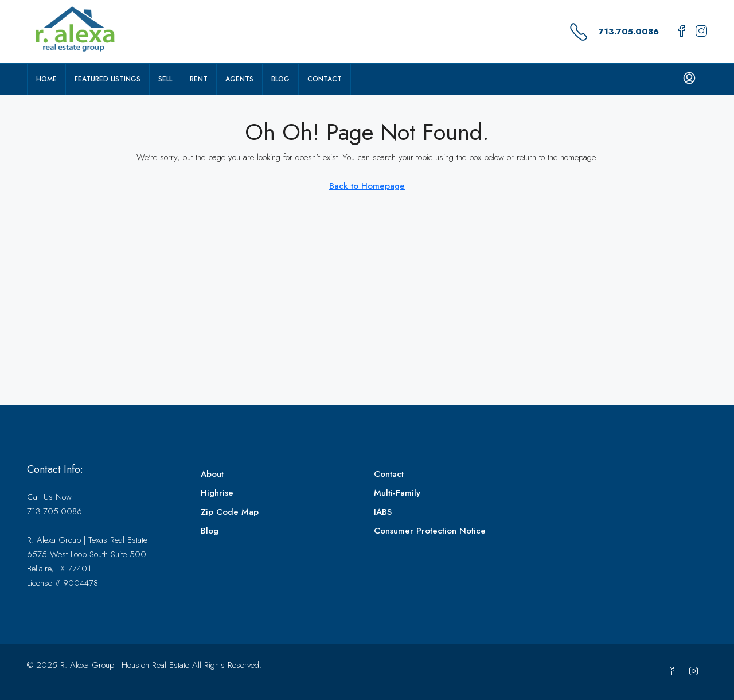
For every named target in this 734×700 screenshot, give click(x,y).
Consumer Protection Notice (430, 531)
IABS (383, 512)
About (212, 474)
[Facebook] (674, 672)
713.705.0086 (629, 32)
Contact (325, 79)
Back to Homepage (367, 186)
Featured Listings (108, 79)
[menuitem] (689, 79)
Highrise (217, 493)
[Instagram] (696, 672)
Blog (280, 79)
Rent (199, 79)
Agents (239, 79)
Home (46, 79)
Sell (165, 79)
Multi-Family (397, 493)
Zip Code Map (230, 512)
